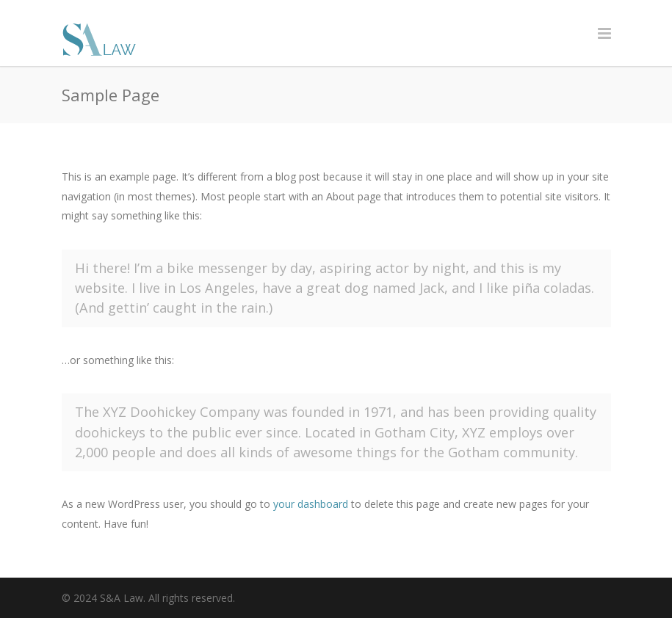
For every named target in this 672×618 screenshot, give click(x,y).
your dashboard (311, 504)
